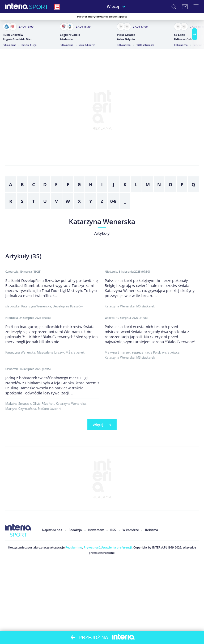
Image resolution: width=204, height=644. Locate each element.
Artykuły (102, 233)
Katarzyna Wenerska (102, 221)
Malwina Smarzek (118, 492)
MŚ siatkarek (146, 376)
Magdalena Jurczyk (51, 498)
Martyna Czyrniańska (21, 619)
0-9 (114, 201)
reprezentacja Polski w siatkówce (156, 492)
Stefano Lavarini (49, 619)
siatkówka (12, 376)
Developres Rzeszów (68, 376)
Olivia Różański (43, 614)
